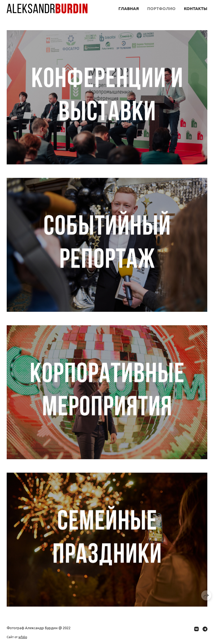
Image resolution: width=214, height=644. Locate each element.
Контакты (196, 8)
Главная (129, 8)
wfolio (23, 637)
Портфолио (161, 8)
